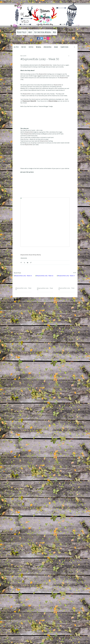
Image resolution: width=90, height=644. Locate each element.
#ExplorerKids (48, 47)
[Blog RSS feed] (74, 38)
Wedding (39, 47)
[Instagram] (48, 38)
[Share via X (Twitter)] (24, 263)
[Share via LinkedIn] (28, 263)
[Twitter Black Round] (19, 299)
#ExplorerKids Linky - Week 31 (66, 289)
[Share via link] (31, 263)
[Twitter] (42, 38)
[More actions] (69, 56)
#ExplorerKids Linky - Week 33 (23, 289)
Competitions (64, 47)
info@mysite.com (47, 300)
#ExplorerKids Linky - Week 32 (45, 289)
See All (75, 273)
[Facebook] (38, 38)
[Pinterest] (45, 38)
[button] (75, 47)
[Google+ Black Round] (15, 299)
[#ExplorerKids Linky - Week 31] (67, 280)
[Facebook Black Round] (17, 299)
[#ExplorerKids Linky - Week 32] (45, 281)
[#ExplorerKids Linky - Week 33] (23, 280)
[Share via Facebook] (21, 263)
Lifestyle (31, 47)
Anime (56, 47)
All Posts (16, 47)
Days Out (24, 47)
